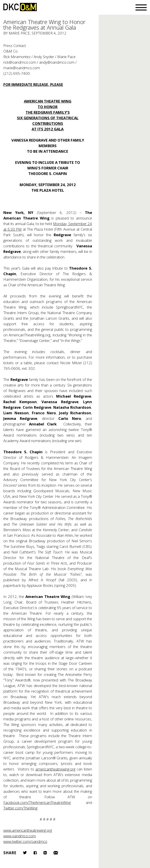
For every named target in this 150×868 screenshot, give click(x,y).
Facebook (35, 853)
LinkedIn (45, 853)
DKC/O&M (20, 7)
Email (56, 853)
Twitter (25, 853)
